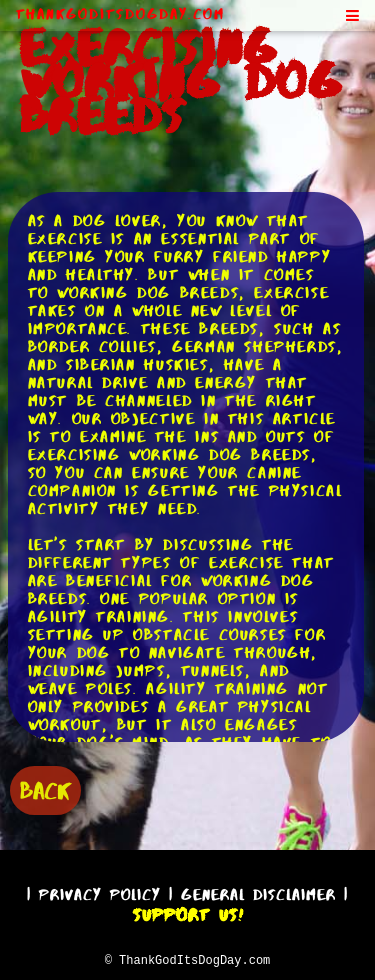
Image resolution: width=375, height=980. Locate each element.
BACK (45, 788)
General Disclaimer (258, 891)
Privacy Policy (100, 891)
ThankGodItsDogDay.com (120, 14)
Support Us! (188, 912)
